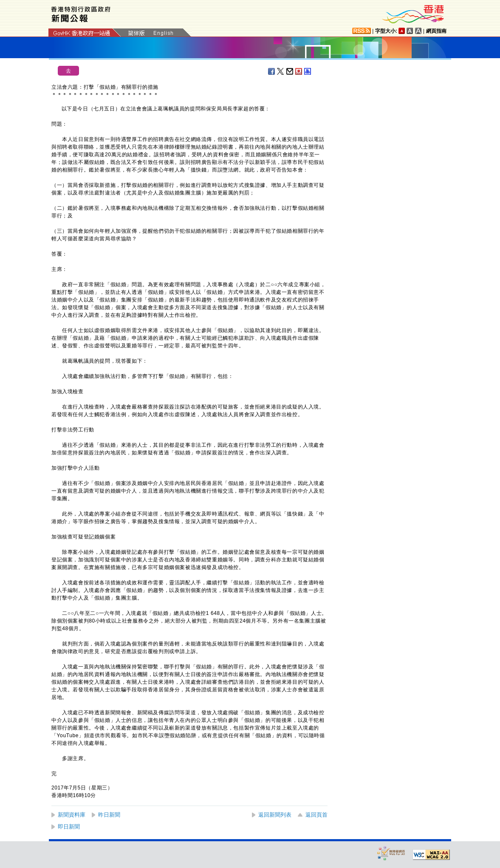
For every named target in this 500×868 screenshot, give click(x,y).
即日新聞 (69, 827)
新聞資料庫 (72, 815)
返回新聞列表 (275, 815)
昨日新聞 (109, 815)
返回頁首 (316, 815)
